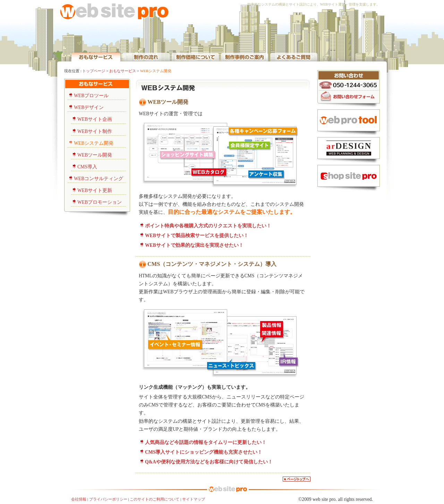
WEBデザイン (89, 107)
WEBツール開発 (95, 155)
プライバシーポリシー (108, 499)
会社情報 (79, 499)
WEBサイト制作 (95, 131)
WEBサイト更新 (95, 190)
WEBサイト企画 (95, 119)
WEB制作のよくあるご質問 (294, 57)
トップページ (94, 71)
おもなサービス (123, 71)
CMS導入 (87, 167)
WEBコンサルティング (99, 179)
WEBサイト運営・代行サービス (96, 57)
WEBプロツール (91, 96)
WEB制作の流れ (146, 57)
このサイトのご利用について (155, 499)
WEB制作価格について (195, 57)
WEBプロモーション (100, 202)
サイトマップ (194, 499)
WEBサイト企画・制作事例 (245, 57)
